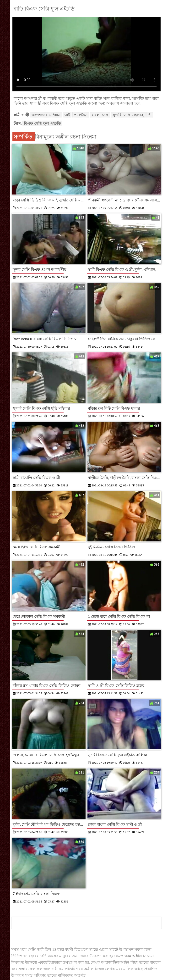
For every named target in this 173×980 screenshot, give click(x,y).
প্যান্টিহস (81, 115)
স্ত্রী (150, 115)
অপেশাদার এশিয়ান (46, 115)
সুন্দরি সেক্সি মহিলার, (128, 115)
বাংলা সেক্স (100, 115)
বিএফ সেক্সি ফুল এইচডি (42, 123)
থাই (67, 115)
